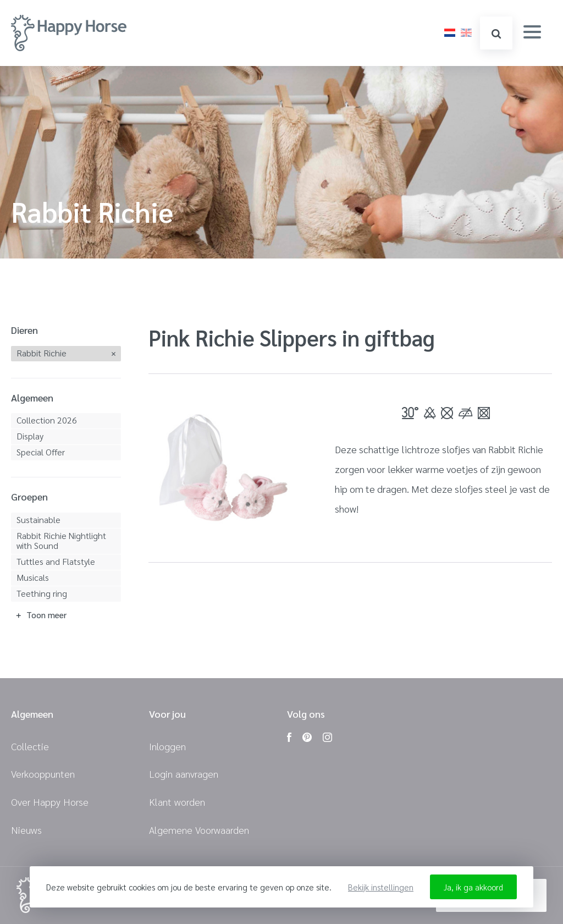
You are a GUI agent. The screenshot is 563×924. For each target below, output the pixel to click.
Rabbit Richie (42, 353)
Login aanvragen (184, 774)
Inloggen (167, 746)
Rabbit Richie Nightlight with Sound (61, 540)
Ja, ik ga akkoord (473, 887)
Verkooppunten (43, 774)
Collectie (30, 746)
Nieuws (26, 830)
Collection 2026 (47, 420)
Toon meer (46, 615)
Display (30, 436)
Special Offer (41, 452)
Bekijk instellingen (381, 887)
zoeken (496, 34)
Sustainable (38, 519)
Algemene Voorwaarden (199, 830)
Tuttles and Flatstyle (56, 561)
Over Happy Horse (50, 802)
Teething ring (42, 593)
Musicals (33, 577)
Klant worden (177, 802)
